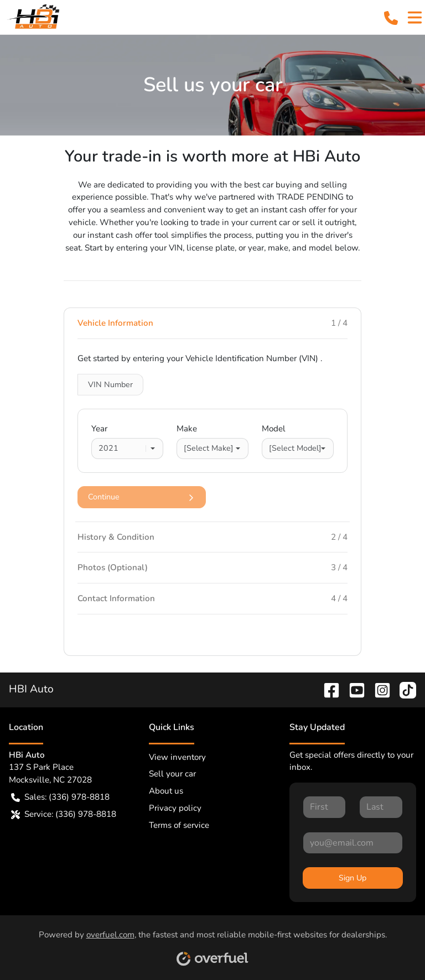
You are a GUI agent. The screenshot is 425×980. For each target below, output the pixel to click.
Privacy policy (175, 808)
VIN (110, 385)
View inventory (177, 757)
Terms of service (179, 825)
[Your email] (353, 843)
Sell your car (172, 774)
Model (274, 429)
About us (166, 791)
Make (187, 429)
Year (99, 429)
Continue (142, 497)
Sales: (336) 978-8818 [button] (60, 797)
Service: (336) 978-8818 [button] (64, 814)
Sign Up (353, 878)
